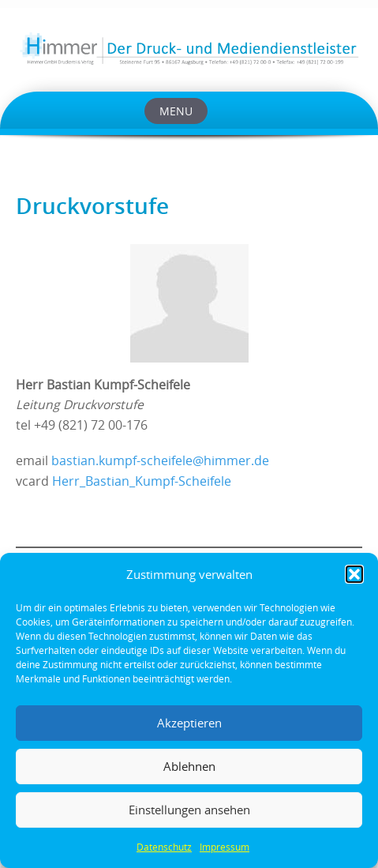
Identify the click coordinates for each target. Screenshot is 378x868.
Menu (176, 111)
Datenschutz (164, 847)
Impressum (225, 847)
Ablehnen (189, 766)
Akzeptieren (189, 723)
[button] (354, 574)
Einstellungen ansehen (189, 810)
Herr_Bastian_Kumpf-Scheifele (142, 481)
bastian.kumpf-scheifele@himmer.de (160, 461)
